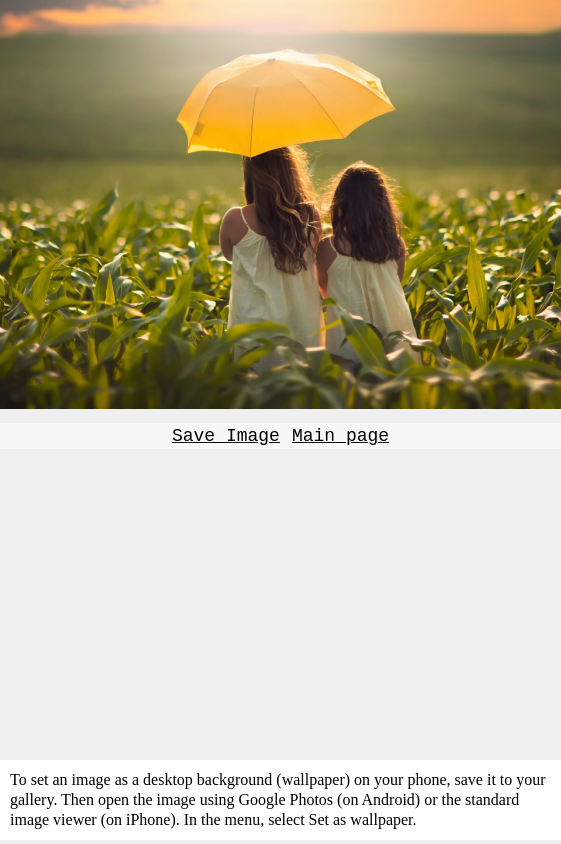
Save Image (226, 438)
